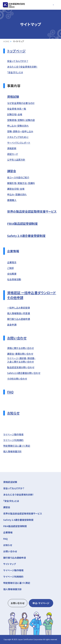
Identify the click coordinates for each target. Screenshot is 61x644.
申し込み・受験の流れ (18, 126)
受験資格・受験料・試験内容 (21, 120)
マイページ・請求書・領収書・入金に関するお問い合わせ (21, 360)
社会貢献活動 (14, 279)
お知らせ (13, 413)
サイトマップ (10, 564)
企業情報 (13, 251)
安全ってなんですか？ (18, 61)
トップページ (16, 51)
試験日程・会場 (15, 114)
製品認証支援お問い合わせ (21, 367)
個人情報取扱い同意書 (19, 313)
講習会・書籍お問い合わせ (20, 354)
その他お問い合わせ (17, 379)
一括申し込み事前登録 (19, 308)
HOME (6, 41)
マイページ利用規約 (13, 440)
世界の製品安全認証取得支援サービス (32, 211)
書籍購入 (12, 200)
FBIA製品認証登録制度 (22, 224)
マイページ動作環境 (13, 434)
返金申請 (12, 325)
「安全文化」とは (15, 72)
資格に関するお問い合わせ (20, 348)
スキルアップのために (18, 137)
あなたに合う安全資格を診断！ (22, 67)
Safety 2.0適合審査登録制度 (26, 236)
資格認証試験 (30, 482)
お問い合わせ (17, 338)
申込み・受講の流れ (17, 194)
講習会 (12, 171)
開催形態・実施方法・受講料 (21, 183)
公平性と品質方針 (16, 160)
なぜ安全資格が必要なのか (21, 103)
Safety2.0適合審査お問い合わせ (24, 373)
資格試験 (13, 97)
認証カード (13, 154)
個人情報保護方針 (12, 451)
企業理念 (12, 262)
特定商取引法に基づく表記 (17, 446)
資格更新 (12, 148)
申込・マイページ (41, 603)
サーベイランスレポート (19, 143)
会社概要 (12, 274)
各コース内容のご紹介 (18, 177)
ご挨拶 (10, 268)
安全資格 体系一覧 (17, 109)
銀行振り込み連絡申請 (19, 319)
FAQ (10, 392)
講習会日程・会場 (16, 189)
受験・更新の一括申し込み (20, 131)
